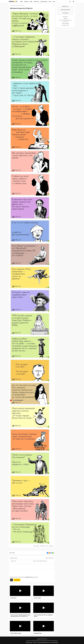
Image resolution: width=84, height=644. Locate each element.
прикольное (51, 546)
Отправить (17, 580)
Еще (54, 2)
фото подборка (36, 546)
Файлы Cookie (65, 22)
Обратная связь (29, 642)
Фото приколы (22, 6)
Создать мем (65, 13)
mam (17, 6)
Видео (22, 2)
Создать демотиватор (65, 10)
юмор (47, 546)
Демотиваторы (44, 2)
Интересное (36, 2)
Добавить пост (65, 6)
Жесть (50, 2)
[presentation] (20, 573)
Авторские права (65, 24)
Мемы (31, 2)
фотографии (42, 546)
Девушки (26, 2)
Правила (65, 18)
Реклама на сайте (65, 25)
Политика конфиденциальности (65, 20)
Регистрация (65, 17)
